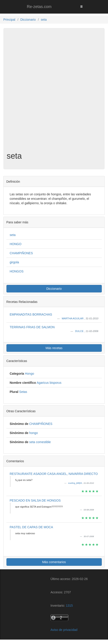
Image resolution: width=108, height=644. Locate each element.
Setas (23, 392)
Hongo (29, 374)
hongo (33, 433)
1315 (69, 606)
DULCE (80, 331)
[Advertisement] (54, 93)
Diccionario (54, 289)
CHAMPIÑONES (21, 253)
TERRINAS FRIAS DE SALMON (32, 327)
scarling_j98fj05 (75, 483)
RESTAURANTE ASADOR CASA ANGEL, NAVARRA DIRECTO (54, 474)
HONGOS (17, 271)
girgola (14, 262)
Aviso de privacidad (64, 630)
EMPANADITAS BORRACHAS (31, 314)
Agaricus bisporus (49, 383)
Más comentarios (54, 562)
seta (13, 235)
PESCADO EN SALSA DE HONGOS (35, 500)
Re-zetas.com (39, 7)
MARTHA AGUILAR (73, 318)
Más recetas (54, 348)
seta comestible (40, 442)
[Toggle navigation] (81, 7)
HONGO (16, 244)
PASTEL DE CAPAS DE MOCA (31, 527)
